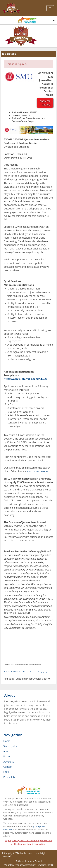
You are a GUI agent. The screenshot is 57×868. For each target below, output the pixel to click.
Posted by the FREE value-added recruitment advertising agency (25, 672)
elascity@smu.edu (37, 471)
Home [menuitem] (7, 741)
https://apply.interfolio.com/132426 (26, 379)
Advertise (9, 762)
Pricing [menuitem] (7, 756)
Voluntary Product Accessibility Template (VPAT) (29, 865)
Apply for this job (45, 103)
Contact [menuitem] (8, 767)
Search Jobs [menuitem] (10, 746)
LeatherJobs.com (28, 853)
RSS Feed (20, 861)
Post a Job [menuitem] (9, 777)
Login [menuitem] (6, 772)
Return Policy (34, 861)
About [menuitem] (7, 751)
